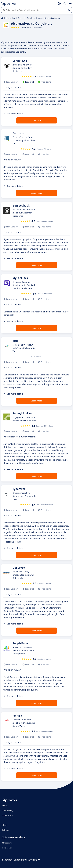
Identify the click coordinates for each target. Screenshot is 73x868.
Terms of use (7, 816)
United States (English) (27, 860)
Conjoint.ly (31, 18)
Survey (21, 18)
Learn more (36, 120)
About (5, 825)
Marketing (11, 18)
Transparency (8, 811)
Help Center (7, 848)
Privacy (5, 806)
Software (6, 830)
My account (7, 843)
